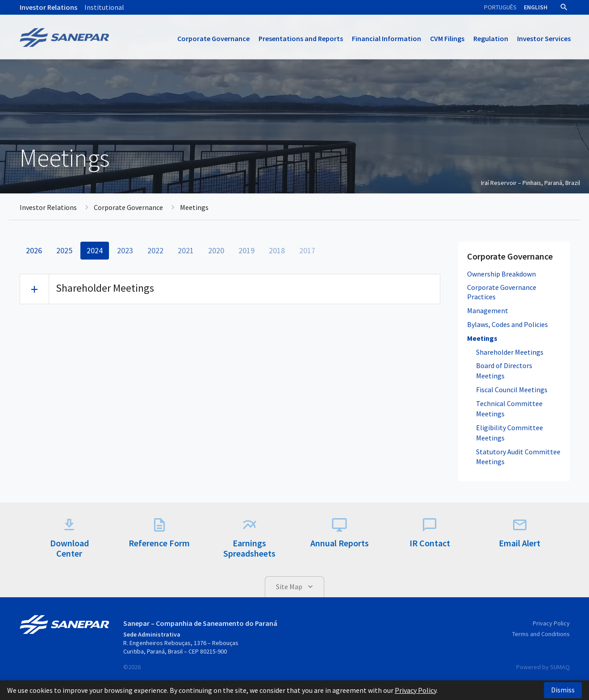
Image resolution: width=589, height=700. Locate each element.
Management (488, 310)
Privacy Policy (551, 623)
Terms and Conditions (541, 634)
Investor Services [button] (544, 38)
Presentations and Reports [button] (301, 38)
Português (500, 7)
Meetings (482, 338)
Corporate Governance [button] (213, 38)
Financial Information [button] (386, 38)
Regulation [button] (491, 38)
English (536, 7)
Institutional (104, 7)
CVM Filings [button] (447, 38)
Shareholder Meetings (510, 352)
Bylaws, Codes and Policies (508, 324)
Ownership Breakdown (501, 274)
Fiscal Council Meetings (512, 390)
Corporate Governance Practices (502, 292)
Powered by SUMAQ (543, 667)
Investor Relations (48, 7)
